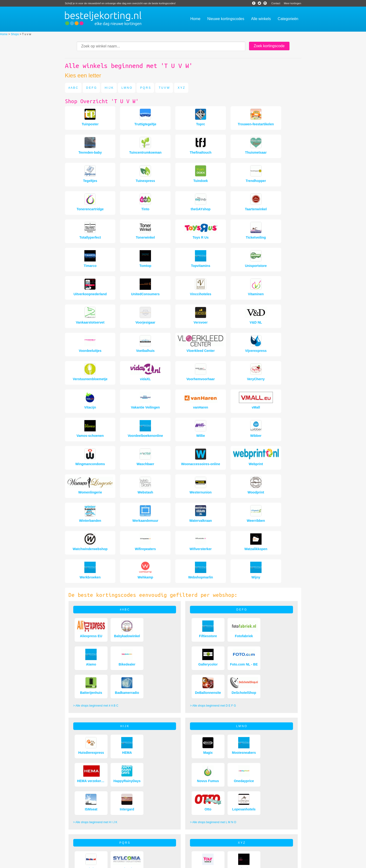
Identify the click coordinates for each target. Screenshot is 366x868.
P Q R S (145, 88)
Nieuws (188, 863)
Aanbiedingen (74, 837)
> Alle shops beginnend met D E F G (213, 592)
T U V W (164, 88)
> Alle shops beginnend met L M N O (213, 681)
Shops (15, 34)
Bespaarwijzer (204, 863)
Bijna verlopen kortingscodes (163, 837)
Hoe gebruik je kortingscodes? (164, 830)
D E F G (91, 88)
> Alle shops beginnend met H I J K (95, 681)
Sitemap (221, 863)
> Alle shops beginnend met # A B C (96, 592)
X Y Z (181, 88)
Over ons (71, 830)
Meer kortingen (292, 3)
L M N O (127, 88)
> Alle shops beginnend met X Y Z (211, 769)
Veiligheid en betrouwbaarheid (84, 850)
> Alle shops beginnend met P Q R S (96, 769)
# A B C (73, 88)
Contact (276, 3)
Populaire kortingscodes (160, 843)
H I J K (109, 88)
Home (4, 34)
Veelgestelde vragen (78, 843)
